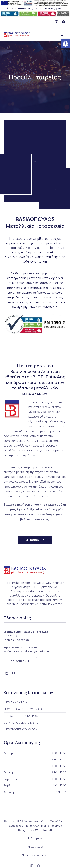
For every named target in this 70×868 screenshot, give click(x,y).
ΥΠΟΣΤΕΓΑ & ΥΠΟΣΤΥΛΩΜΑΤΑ (23, 709)
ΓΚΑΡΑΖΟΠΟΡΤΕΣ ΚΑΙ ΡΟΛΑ (21, 716)
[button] (65, 44)
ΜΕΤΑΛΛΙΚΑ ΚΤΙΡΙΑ (15, 702)
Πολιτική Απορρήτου (35, 855)
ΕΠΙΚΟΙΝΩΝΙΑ (35, 540)
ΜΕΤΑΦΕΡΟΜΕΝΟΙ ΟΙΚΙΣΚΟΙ (21, 723)
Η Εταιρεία (35, 838)
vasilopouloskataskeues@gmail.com (27, 651)
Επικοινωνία (35, 847)
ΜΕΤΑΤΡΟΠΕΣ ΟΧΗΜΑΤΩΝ (20, 729)
